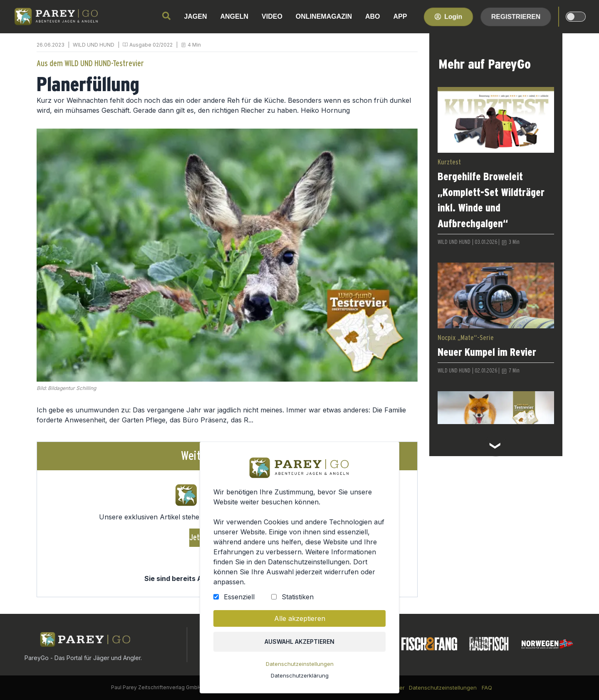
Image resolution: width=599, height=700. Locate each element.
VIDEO (272, 16)
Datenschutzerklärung (299, 676)
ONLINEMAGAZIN (324, 16)
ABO (373, 16)
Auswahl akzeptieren (299, 643)
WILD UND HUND (94, 45)
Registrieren (516, 16)
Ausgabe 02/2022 (151, 45)
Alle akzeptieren (299, 620)
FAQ (487, 688)
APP (400, 16)
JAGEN (195, 16)
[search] (166, 16)
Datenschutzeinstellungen (299, 665)
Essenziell (240, 599)
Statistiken (297, 599)
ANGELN (235, 16)
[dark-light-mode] (576, 17)
